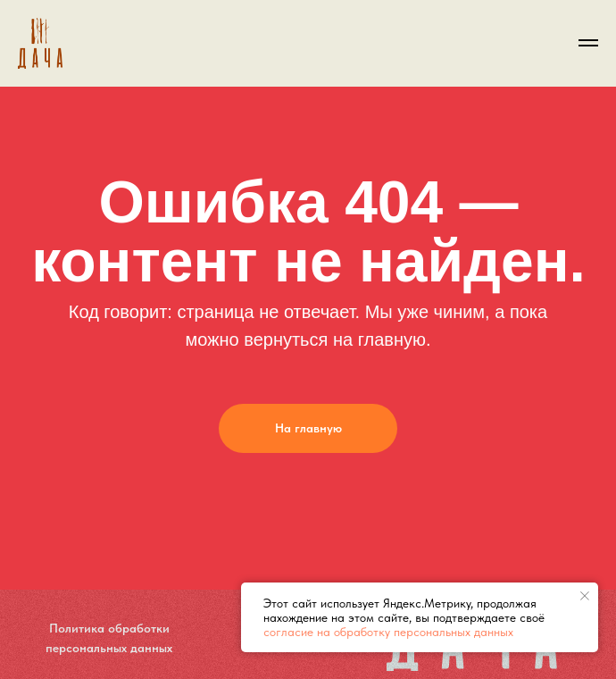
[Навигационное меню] (588, 43)
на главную (379, 339)
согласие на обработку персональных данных (388, 632)
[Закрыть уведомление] (585, 596)
